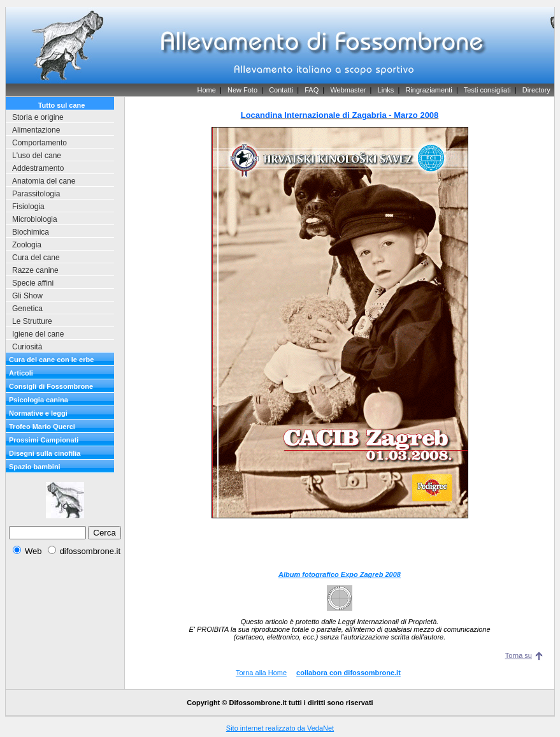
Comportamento (39, 143)
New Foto (242, 90)
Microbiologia (35, 219)
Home (206, 90)
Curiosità (27, 347)
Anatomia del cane (44, 181)
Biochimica (31, 232)
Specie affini (33, 283)
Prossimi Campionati (44, 440)
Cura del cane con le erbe (51, 360)
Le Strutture (32, 321)
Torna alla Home (261, 673)
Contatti (281, 90)
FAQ (312, 90)
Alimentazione (36, 130)
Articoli (21, 373)
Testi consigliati (487, 90)
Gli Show (27, 296)
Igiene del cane (38, 334)
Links (386, 90)
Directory (536, 90)
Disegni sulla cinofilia (45, 453)
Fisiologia (28, 207)
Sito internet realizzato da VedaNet (280, 728)
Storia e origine (38, 117)
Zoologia (27, 245)
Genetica (27, 309)
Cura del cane (36, 258)
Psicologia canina (39, 400)
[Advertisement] (340, 544)
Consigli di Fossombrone (51, 386)
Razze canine (35, 270)
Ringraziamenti (428, 90)
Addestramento (38, 168)
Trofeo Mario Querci (42, 427)
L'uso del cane (37, 156)
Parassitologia (36, 194)
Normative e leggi (38, 413)
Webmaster (348, 90)
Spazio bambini (35, 467)
